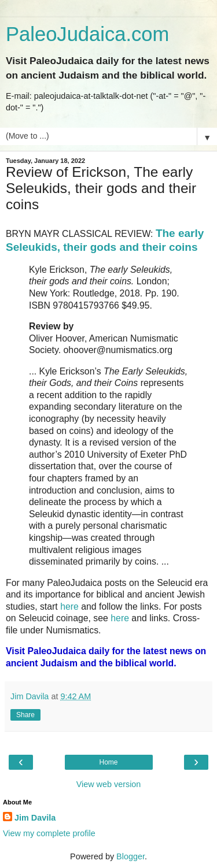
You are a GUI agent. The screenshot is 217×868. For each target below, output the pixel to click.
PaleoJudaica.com (87, 34)
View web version (109, 784)
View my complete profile (49, 833)
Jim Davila (35, 818)
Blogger (130, 856)
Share (25, 715)
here (69, 607)
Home (108, 762)
